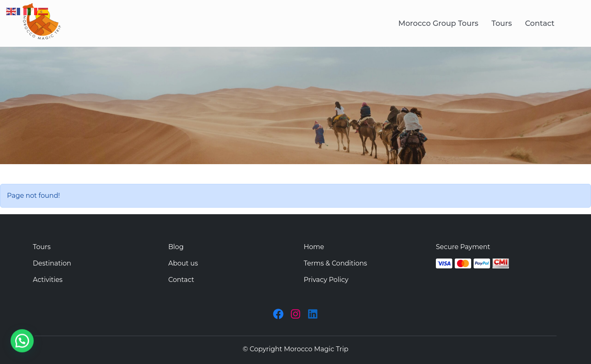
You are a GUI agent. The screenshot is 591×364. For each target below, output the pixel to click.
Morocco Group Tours (438, 23)
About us (183, 263)
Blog (176, 247)
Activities (48, 280)
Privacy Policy (326, 280)
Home (314, 247)
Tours (502, 23)
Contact (540, 23)
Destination (52, 263)
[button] (6, 346)
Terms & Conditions (335, 263)
